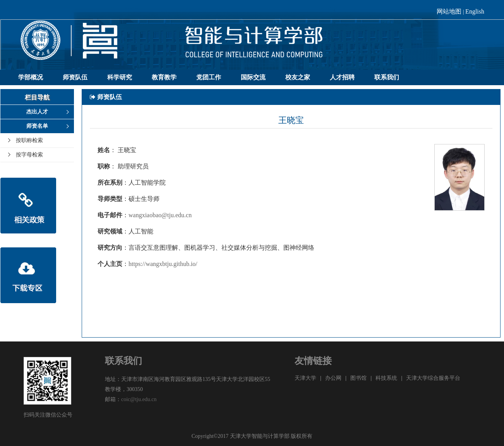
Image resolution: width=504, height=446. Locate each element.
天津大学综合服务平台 (433, 378)
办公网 (333, 378)
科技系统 (386, 378)
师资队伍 (75, 77)
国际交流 (253, 77)
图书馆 (358, 378)
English (475, 11)
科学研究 (120, 77)
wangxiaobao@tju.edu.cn (160, 215)
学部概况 (31, 77)
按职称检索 (29, 140)
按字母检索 (29, 155)
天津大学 (305, 378)
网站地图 (449, 11)
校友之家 (298, 77)
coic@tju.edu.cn (139, 399)
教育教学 (164, 77)
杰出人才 (37, 112)
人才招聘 (342, 77)
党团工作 (209, 77)
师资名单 (37, 126)
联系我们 (387, 77)
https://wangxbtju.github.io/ (163, 264)
